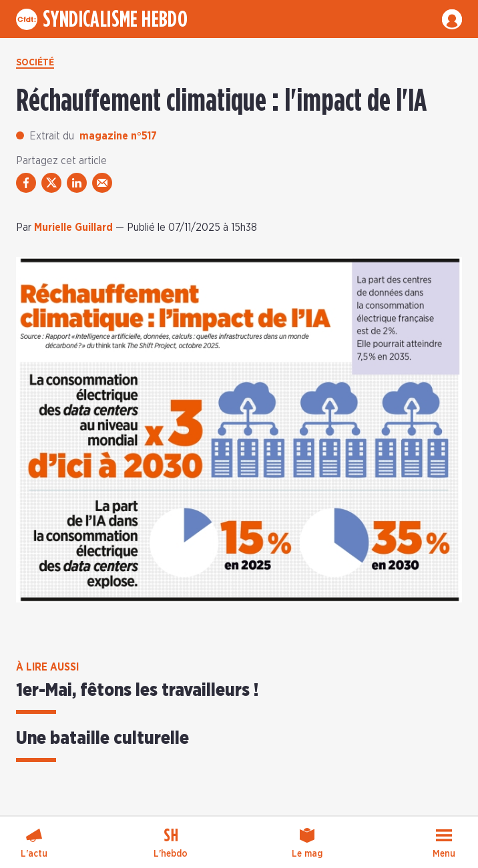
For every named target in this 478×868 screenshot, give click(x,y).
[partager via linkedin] (77, 183)
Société (35, 63)
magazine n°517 (118, 136)
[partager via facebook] (26, 183)
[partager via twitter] (51, 183)
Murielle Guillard (73, 228)
